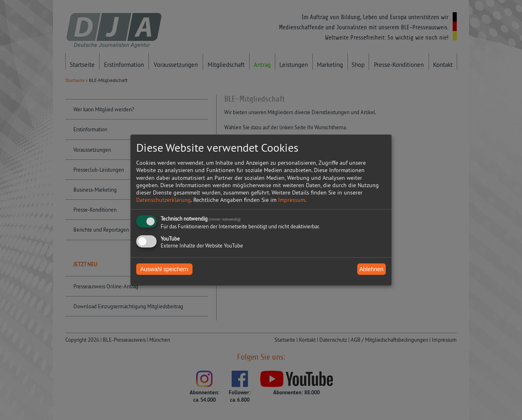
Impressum (292, 200)
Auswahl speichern (164, 269)
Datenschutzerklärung (164, 200)
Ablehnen (371, 269)
